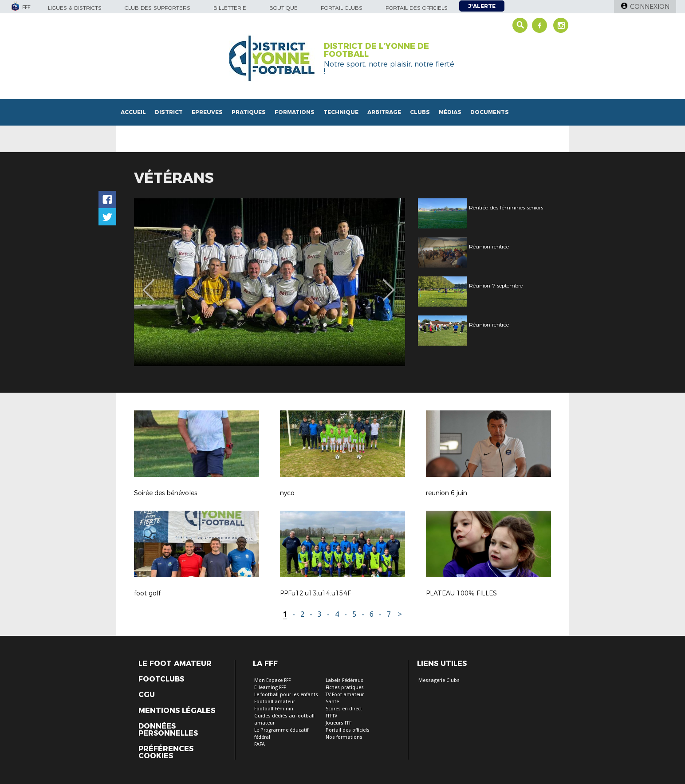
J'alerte (482, 6)
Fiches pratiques (345, 687)
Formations (295, 112)
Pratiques (249, 112)
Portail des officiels (417, 8)
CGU (147, 695)
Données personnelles (168, 730)
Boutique (283, 8)
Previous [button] (149, 284)
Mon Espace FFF (272, 680)
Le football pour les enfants (286, 695)
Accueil (133, 112)
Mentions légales (177, 711)
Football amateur (275, 702)
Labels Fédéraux (344, 680)
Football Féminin (274, 709)
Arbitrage (384, 112)
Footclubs (161, 679)
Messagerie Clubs (439, 680)
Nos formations (344, 737)
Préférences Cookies (166, 752)
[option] (270, 282)
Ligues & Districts (75, 8)
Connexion (650, 7)
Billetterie (230, 8)
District (169, 112)
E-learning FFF (270, 687)
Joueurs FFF (339, 723)
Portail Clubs (342, 8)
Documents (490, 112)
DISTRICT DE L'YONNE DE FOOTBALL (376, 50)
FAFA (260, 744)
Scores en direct (344, 709)
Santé (332, 702)
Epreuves (207, 112)
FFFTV (331, 716)
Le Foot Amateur (175, 664)
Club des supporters (157, 8)
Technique (341, 112)
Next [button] (389, 284)
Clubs (420, 112)
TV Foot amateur (345, 695)
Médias (450, 112)
